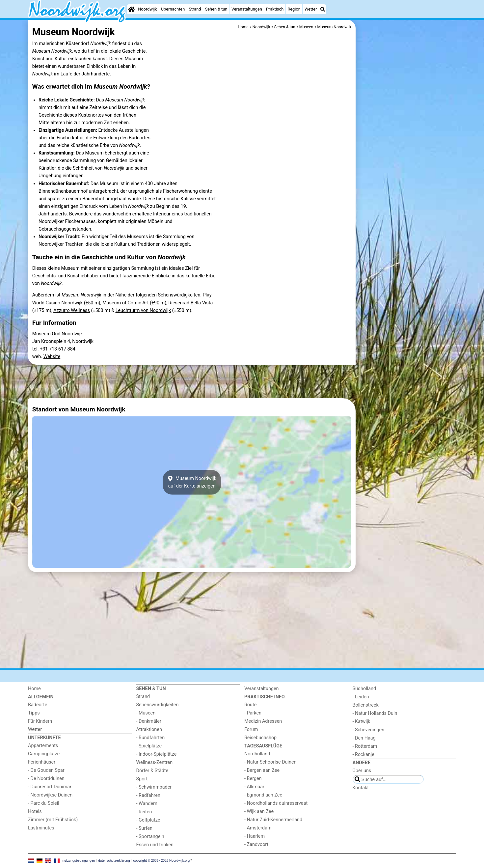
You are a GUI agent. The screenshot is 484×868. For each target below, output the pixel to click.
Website (52, 357)
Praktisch (275, 9)
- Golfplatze (148, 820)
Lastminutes (41, 828)
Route (250, 705)
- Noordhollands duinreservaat (276, 803)
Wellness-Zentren (155, 762)
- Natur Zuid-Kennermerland (273, 820)
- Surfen (144, 828)
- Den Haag (364, 738)
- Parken (253, 713)
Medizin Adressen (263, 721)
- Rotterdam (365, 746)
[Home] (131, 9)
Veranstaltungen (247, 9)
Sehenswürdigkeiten (158, 705)
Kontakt (361, 788)
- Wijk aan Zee (259, 812)
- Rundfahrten (151, 738)
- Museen (146, 713)
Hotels (35, 812)
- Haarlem (255, 836)
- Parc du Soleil (44, 803)
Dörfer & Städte (152, 771)
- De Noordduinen (46, 779)
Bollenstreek (366, 705)
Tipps (34, 713)
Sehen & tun (216, 9)
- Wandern (147, 804)
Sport (142, 779)
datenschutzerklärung (114, 861)
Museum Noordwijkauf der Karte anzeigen (192, 482)
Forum (251, 729)
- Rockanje (363, 755)
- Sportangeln (150, 837)
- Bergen (253, 779)
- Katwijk (362, 722)
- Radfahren (148, 795)
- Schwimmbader (154, 787)
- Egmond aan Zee (263, 795)
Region (294, 9)
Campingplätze (44, 754)
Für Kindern (40, 721)
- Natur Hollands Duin (375, 713)
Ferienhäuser (42, 762)
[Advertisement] (407, 171)
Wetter (311, 9)
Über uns (362, 771)
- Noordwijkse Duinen (50, 795)
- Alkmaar (254, 787)
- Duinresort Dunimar (50, 787)
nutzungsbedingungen (79, 861)
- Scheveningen (369, 730)
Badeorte (38, 705)
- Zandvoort (256, 844)
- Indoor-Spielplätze (157, 754)
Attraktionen (149, 729)
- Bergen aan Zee (262, 770)
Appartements (43, 746)
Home (34, 689)
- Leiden (361, 697)
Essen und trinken (155, 845)
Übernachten (173, 9)
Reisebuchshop (260, 738)
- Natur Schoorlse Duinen (270, 762)
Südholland (364, 689)
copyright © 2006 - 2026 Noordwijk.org (162, 861)
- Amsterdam (258, 828)
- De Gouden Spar (46, 770)
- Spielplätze (149, 746)
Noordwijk (147, 9)
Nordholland (257, 754)
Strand (195, 9)
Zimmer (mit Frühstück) (53, 820)
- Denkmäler (149, 721)
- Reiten (144, 812)
